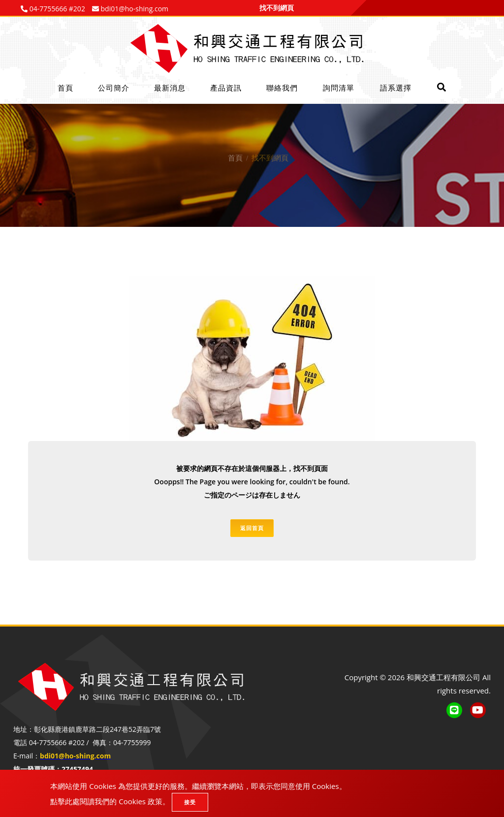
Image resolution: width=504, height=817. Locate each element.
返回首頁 (252, 528)
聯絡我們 (282, 88)
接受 (190, 802)
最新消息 (170, 88)
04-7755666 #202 (56, 9)
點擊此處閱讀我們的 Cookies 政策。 (110, 801)
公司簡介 (114, 88)
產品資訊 (226, 88)
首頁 (65, 88)
